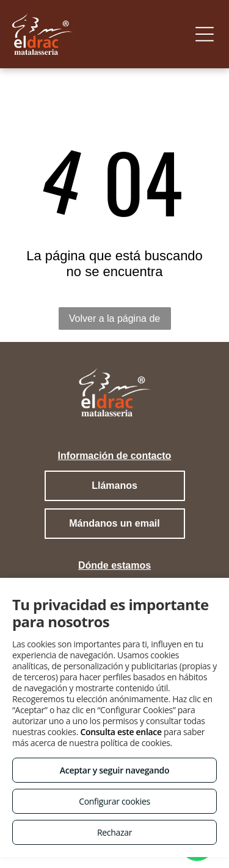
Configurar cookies (114, 801)
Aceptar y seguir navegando (114, 770)
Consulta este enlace (121, 732)
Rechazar (114, 832)
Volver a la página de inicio (114, 322)
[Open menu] (205, 34)
